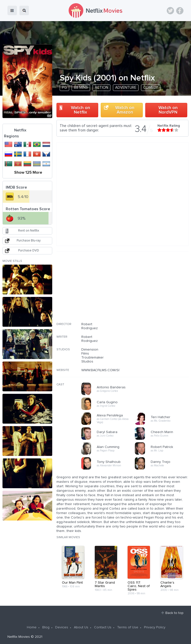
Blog (46, 627)
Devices (62, 627)
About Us (81, 627)
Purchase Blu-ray (29, 241)
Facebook (180, 11)
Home (32, 627)
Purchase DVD (29, 251)
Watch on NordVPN (168, 110)
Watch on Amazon (125, 110)
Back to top (174, 613)
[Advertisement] (151, 290)
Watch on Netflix (80, 110)
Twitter (170, 11)
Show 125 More (28, 172)
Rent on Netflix (29, 231)
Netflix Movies (19, 637)
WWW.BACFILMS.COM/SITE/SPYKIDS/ (110, 370)
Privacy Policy (155, 627)
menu (12, 10)
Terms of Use (128, 627)
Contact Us (103, 627)
